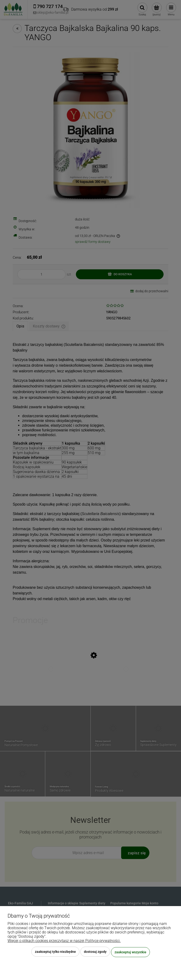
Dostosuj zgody (95, 952)
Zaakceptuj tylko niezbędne (55, 952)
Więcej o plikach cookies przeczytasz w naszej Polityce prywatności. (64, 941)
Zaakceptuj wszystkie (130, 952)
